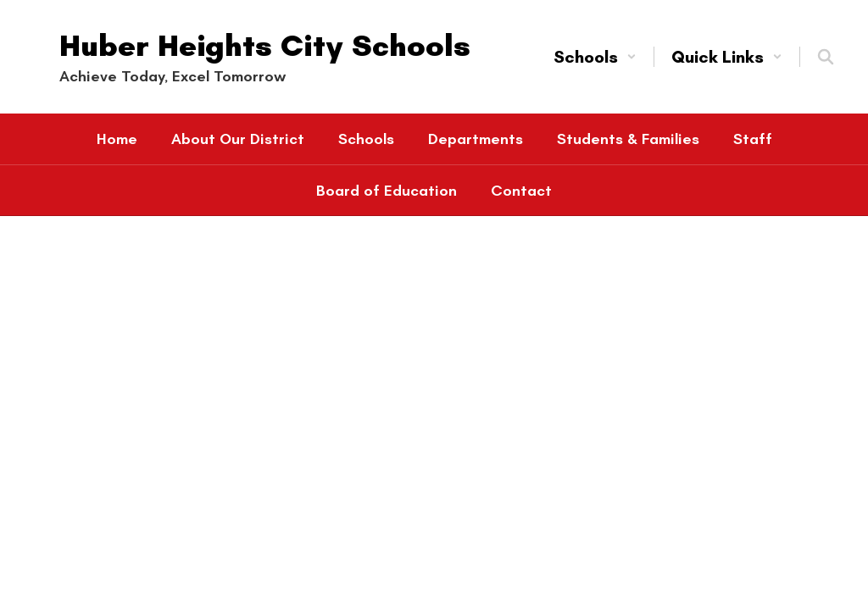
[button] (595, 57)
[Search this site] (826, 57)
